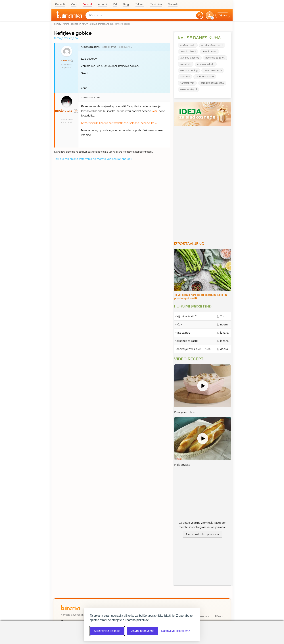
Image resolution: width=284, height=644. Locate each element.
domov (58, 24)
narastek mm (187, 83)
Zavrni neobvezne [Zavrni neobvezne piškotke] (143, 631)
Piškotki (219, 616)
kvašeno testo (188, 45)
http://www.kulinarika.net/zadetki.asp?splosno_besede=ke (118, 123)
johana (224, 333)
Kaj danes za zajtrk (186, 341)
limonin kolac (209, 51)
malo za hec (182, 333)
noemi (224, 325)
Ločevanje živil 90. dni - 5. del (193, 349)
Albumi (102, 4)
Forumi (87, 4)
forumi (66, 24)
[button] (218, 15)
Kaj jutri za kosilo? (186, 316)
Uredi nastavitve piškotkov (203, 534)
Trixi (223, 316)
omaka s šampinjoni (212, 45)
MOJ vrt (180, 325)
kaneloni (185, 77)
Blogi (126, 4)
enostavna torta (206, 64)
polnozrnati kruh (213, 70)
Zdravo (140, 4)
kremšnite (186, 64)
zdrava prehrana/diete (102, 24)
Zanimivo (156, 4)
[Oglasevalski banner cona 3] (203, 182)
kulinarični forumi (80, 24)
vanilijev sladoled (190, 58)
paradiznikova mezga (212, 83)
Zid (115, 4)
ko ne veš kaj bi (188, 89)
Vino (74, 4)
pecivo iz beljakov (215, 58)
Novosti (173, 4)
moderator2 (64, 111)
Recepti (60, 4)
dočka (224, 349)
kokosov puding (189, 70)
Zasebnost (204, 616)
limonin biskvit (188, 51)
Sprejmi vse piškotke (107, 631)
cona (63, 60)
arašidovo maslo (205, 77)
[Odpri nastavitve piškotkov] (176, 631)
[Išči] (199, 15)
